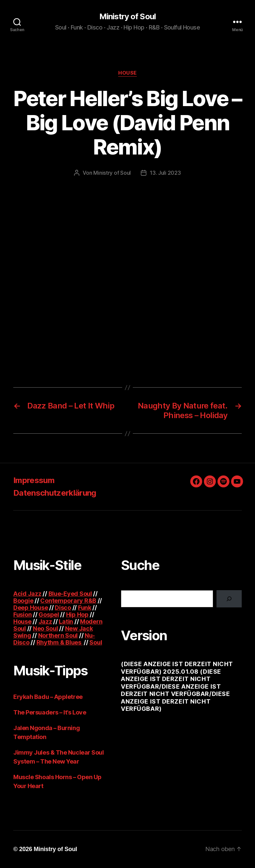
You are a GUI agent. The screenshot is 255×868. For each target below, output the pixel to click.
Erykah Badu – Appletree (48, 697)
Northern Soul (58, 635)
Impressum (34, 480)
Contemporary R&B (68, 601)
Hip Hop (77, 615)
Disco (63, 608)
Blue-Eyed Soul (70, 594)
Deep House (31, 608)
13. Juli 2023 (165, 173)
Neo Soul (45, 628)
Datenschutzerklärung (55, 493)
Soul (96, 642)
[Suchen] (229, 599)
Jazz (45, 621)
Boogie (23, 601)
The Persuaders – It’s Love (50, 712)
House (127, 73)
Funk (85, 608)
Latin (66, 621)
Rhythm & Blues (60, 642)
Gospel (49, 615)
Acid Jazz (27, 594)
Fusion (22, 615)
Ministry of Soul (127, 17)
